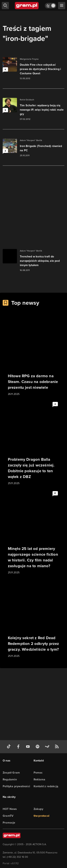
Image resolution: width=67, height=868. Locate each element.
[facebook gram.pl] (19, 747)
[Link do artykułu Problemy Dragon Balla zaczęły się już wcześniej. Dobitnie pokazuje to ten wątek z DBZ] (34, 443)
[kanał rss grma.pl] (58, 747)
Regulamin (10, 779)
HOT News (10, 809)
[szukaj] (5, 6)
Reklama (39, 779)
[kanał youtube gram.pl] (29, 747)
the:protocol (41, 816)
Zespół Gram (11, 773)
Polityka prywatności (16, 786)
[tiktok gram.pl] (9, 747)
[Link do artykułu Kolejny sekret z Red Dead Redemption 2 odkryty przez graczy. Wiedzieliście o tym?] (34, 618)
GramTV (8, 816)
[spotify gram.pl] (38, 747)
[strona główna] (27, 6)
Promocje (9, 823)
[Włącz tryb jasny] (51, 6)
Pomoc (38, 773)
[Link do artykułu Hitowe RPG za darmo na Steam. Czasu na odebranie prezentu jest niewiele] (34, 357)
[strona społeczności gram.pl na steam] (48, 747)
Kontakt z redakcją (46, 786)
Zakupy (38, 809)
